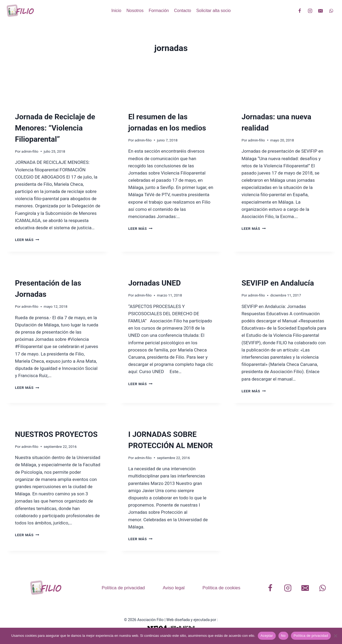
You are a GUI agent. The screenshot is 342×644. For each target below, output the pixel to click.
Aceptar (267, 636)
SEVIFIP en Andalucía (278, 283)
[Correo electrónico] (321, 11)
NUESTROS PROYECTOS (56, 434)
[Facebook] (300, 11)
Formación (159, 11)
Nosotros (135, 11)
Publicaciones (255, 273)
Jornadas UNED (155, 283)
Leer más (27, 240)
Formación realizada (34, 107)
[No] (335, 636)
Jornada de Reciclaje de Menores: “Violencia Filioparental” (55, 128)
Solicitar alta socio (213, 11)
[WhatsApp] (331, 11)
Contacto (182, 11)
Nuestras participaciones (152, 107)
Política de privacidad (123, 588)
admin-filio (30, 151)
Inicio (116, 11)
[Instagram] (310, 11)
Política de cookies (221, 588)
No (283, 636)
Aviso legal (174, 588)
